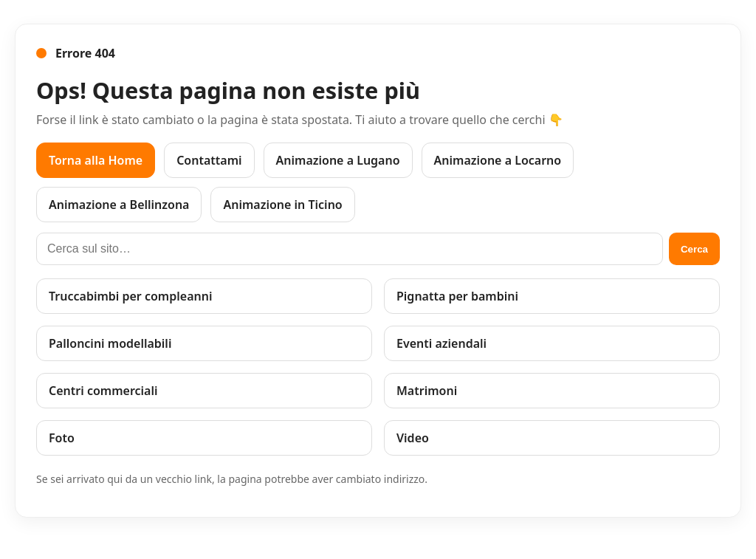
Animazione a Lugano (338, 160)
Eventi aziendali (441, 343)
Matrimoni (427, 391)
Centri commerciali (103, 391)
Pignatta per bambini (457, 296)
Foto (62, 438)
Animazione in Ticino (282, 205)
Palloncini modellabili (110, 343)
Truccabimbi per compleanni (130, 296)
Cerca (694, 249)
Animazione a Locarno (498, 160)
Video (413, 438)
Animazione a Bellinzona (119, 205)
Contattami (209, 160)
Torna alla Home (96, 160)
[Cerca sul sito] (350, 249)
